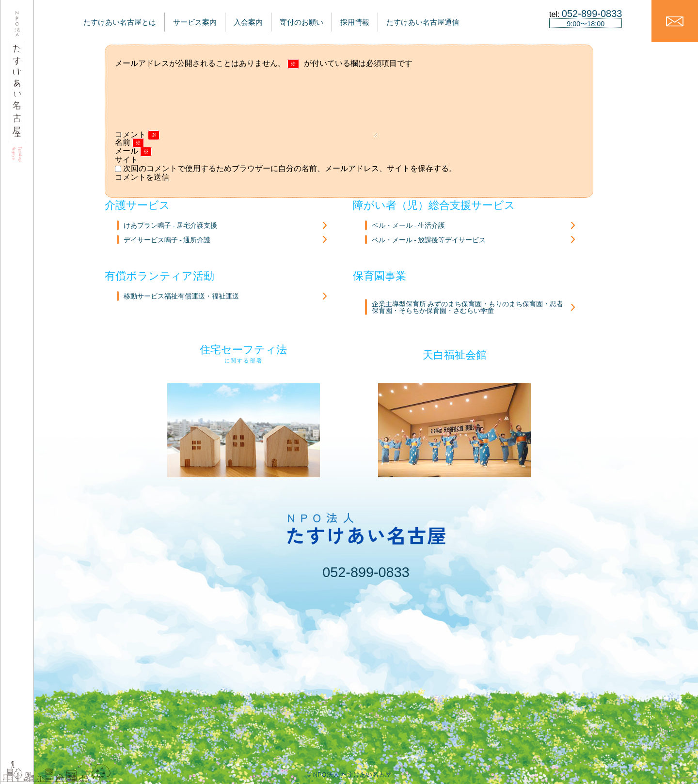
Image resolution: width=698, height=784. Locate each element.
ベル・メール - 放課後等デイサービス (429, 240)
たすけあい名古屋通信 (456, 18)
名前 (129, 142)
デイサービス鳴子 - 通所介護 (167, 240)
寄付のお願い (318, 18)
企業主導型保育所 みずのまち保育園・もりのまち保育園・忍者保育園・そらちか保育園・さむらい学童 (468, 307)
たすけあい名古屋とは (111, 18)
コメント (137, 134)
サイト (127, 160)
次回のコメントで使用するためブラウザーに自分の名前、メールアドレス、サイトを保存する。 (290, 168)
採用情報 (380, 18)
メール (133, 151)
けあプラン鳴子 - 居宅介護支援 (170, 226)
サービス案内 (193, 18)
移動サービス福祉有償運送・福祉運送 (181, 296)
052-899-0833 (366, 572)
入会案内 (255, 18)
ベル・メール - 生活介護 (408, 226)
